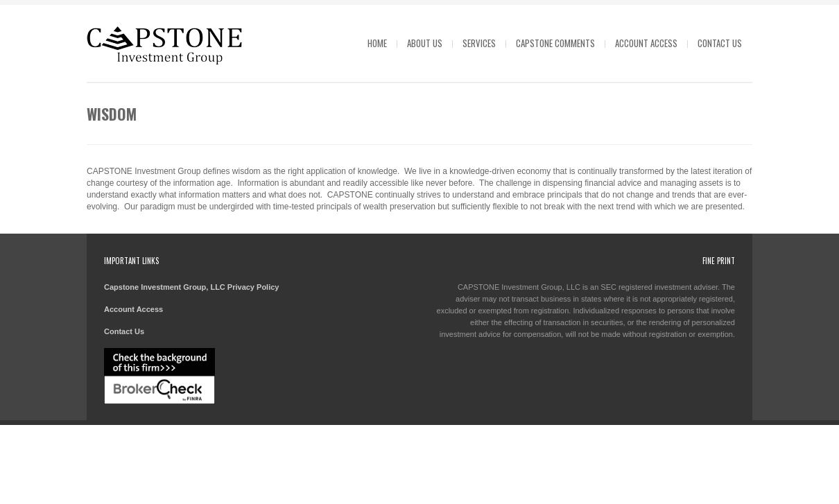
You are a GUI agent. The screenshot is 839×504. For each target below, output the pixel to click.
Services (479, 43)
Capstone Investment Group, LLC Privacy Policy (191, 287)
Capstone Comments (555, 43)
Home (377, 43)
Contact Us (720, 43)
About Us (425, 43)
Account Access (646, 43)
